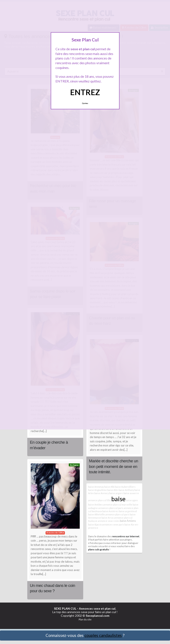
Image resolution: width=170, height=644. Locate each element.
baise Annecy (102, 493)
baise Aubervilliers (125, 487)
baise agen (132, 500)
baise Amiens (128, 521)
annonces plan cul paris (111, 508)
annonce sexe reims (109, 521)
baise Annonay (96, 487)
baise (118, 499)
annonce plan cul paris (117, 514)
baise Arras (108, 518)
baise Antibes (95, 505)
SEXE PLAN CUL (65, 608)
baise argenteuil (128, 511)
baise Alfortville (96, 514)
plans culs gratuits (99, 549)
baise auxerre (131, 493)
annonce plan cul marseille (118, 505)
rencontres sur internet (126, 536)
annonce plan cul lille (100, 500)
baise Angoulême (97, 490)
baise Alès (113, 490)
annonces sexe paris (113, 524)
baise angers (116, 493)
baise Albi (109, 487)
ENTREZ (85, 92)
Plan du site (85, 619)
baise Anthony (126, 490)
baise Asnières (110, 511)
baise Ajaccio (95, 524)
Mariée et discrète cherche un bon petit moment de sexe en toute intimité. (113, 466)
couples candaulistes (103, 635)
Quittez (85, 103)
